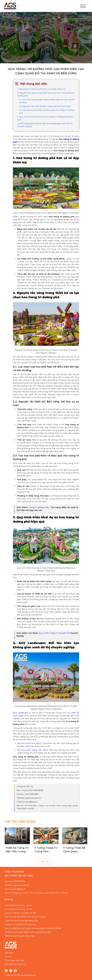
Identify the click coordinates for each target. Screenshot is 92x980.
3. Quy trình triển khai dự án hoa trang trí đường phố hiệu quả (45, 118)
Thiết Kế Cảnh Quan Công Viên (20, 936)
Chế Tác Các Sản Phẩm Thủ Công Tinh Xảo (25, 917)
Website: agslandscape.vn (17, 885)
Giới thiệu (9, 953)
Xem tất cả (46, 862)
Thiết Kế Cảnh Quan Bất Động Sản (21, 921)
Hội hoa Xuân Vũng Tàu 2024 (32, 750)
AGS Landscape (21, 713)
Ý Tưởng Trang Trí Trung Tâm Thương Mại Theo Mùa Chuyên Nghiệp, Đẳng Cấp (46, 850)
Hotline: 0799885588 (15, 881)
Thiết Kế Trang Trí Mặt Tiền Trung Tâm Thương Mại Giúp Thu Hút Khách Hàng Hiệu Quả (17, 850)
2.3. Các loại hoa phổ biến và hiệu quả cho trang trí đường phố (47, 112)
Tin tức (8, 957)
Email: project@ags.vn (15, 889)
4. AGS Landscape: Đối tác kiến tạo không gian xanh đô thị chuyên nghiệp (45, 125)
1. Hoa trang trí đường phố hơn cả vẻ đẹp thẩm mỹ (41, 89)
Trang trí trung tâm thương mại (20, 925)
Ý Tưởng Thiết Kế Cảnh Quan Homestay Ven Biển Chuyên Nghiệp (74, 850)
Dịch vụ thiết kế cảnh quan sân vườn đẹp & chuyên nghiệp (33, 928)
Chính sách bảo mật (14, 960)
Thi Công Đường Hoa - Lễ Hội (19, 909)
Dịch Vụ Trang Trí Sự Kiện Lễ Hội (20, 913)
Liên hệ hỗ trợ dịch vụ (15, 964)
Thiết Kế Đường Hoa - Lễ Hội (18, 905)
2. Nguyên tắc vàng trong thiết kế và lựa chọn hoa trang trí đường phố (46, 94)
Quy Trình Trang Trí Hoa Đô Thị (54, 633)
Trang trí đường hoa (39, 507)
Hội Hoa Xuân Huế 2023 (29, 743)
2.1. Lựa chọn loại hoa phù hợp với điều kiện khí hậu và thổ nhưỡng (47, 101)
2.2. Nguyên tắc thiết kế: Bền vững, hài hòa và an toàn (45, 106)
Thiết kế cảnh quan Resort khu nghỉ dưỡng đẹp (28, 932)
